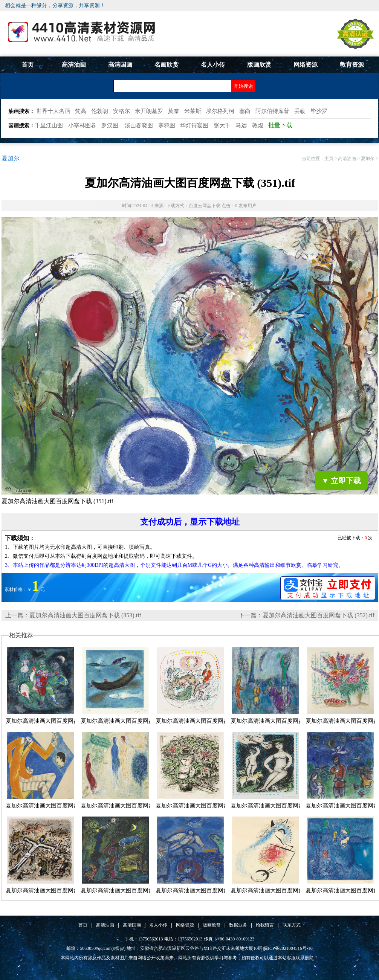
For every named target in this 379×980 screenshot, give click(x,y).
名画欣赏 (167, 65)
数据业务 (238, 925)
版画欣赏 (259, 65)
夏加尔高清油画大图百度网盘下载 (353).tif (85, 615)
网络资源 (306, 65)
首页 (28, 65)
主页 (329, 159)
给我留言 (265, 925)
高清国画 (120, 65)
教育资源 (352, 65)
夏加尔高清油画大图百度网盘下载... (50, 721)
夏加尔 (368, 159)
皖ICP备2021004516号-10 (288, 948)
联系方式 (292, 925)
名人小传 (213, 65)
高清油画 (74, 65)
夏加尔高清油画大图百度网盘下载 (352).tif (319, 615)
